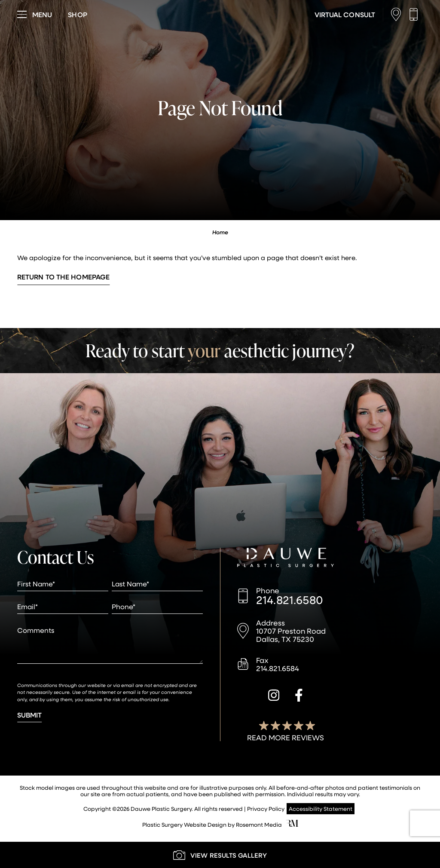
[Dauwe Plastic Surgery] (286, 558)
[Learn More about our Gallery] (220, 855)
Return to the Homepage (63, 277)
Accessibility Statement (321, 808)
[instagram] (274, 696)
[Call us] (416, 14)
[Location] (398, 14)
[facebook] (299, 696)
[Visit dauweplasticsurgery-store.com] (77, 15)
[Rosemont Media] (292, 824)
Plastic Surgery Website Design (184, 824)
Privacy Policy (266, 808)
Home (220, 232)
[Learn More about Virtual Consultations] (345, 15)
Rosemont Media (259, 824)
